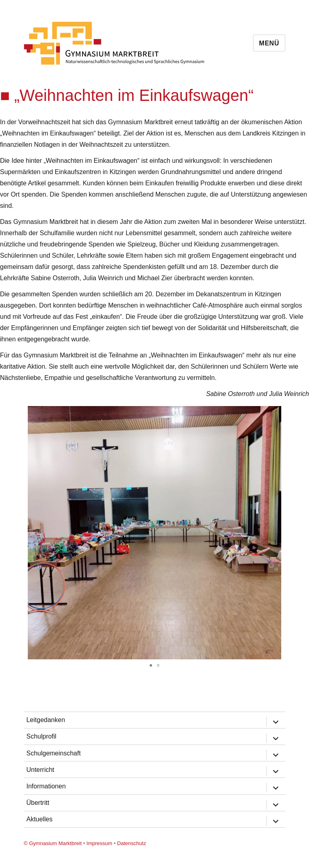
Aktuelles (39, 819)
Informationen (46, 786)
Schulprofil (41, 736)
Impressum (99, 843)
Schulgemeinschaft (53, 753)
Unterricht (40, 770)
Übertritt (38, 803)
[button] (302, 413)
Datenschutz (132, 843)
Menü (269, 43)
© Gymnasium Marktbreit (53, 843)
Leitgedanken (45, 720)
